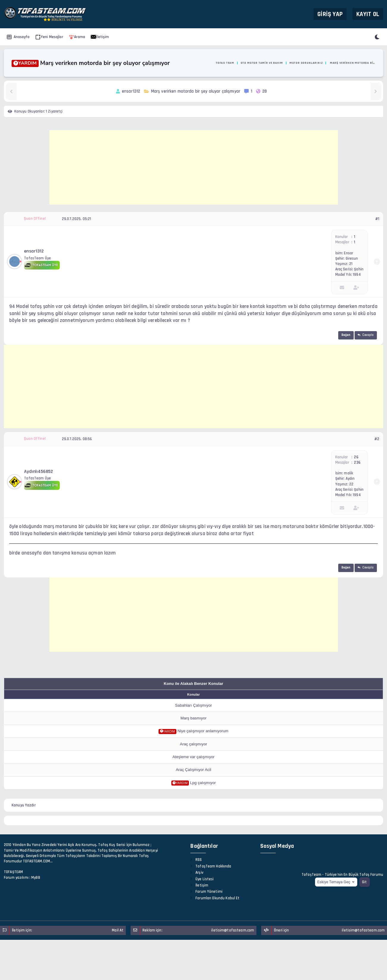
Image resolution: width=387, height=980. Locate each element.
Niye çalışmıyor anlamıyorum (203, 731)
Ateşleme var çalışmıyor (194, 757)
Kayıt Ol (368, 14)
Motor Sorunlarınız (306, 63)
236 (357, 462)
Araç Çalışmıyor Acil (193, 770)
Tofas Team (225, 63)
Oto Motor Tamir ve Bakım (262, 63)
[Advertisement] (194, 167)
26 (356, 457)
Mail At (118, 930)
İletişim (100, 37)
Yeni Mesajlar (49, 37)
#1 (377, 219)
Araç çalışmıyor (194, 744)
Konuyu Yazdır (24, 805)
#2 (377, 439)
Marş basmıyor (194, 718)
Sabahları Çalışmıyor (194, 705)
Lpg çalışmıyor (203, 783)
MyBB (36, 878)
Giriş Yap (330, 14)
